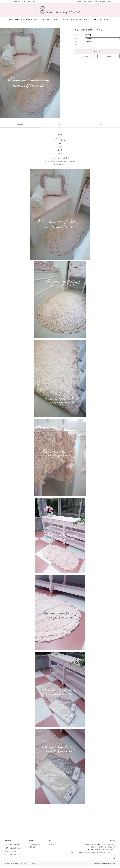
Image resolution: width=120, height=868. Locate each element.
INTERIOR (10, 20)
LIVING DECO (65, 20)
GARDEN (94, 20)
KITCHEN (56, 20)
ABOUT (7, 864)
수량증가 (91, 45)
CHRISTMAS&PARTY (26, 20)
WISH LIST (109, 56)
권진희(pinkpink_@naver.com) (107, 853)
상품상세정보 (20, 125)
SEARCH (109, 1)
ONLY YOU (107, 20)
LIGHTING (86, 20)
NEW (36, 20)
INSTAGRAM (52, 844)
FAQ (25, 1)
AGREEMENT (14, 864)
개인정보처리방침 (25, 864)
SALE (100, 20)
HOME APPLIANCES (76, 20)
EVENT (17, 20)
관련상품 (100, 125)
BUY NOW (97, 52)
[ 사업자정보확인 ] (110, 850)
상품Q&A (60, 125)
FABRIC (49, 20)
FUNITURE (42, 20)
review (33, 1)
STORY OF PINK (13, 1)
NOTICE (20, 1)
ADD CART (86, 56)
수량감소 (94, 45)
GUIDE (33, 864)
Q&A (29, 1)
